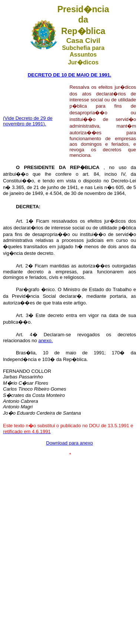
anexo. (45, 340)
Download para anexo (69, 443)
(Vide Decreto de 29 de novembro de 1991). (28, 121)
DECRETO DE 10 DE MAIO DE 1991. (70, 75)
